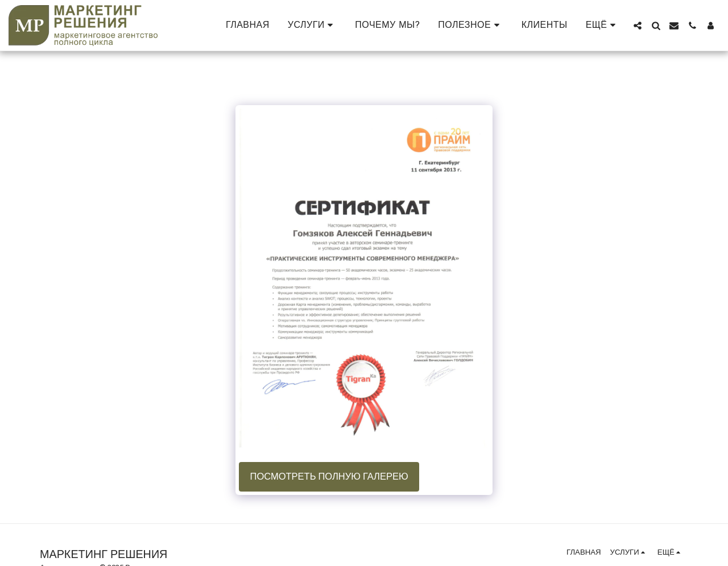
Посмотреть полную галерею (329, 477)
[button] (313, 25)
